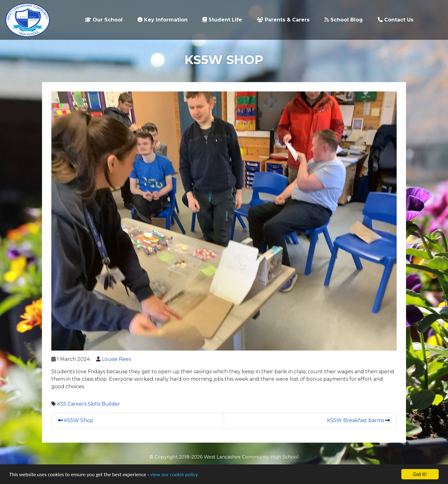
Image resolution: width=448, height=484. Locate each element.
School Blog (344, 20)
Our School (104, 20)
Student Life (222, 20)
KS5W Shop (76, 420)
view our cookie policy (174, 475)
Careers (77, 404)
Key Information (163, 20)
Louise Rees (116, 359)
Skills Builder (104, 404)
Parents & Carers (283, 20)
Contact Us (396, 20)
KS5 (62, 404)
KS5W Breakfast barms (359, 420)
